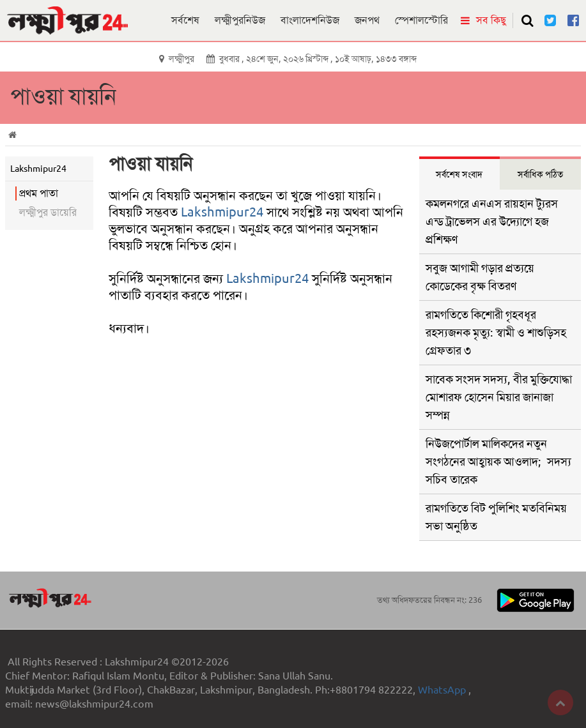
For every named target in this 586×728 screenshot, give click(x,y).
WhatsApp (443, 690)
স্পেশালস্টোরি (421, 20)
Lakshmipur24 (222, 212)
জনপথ (367, 20)
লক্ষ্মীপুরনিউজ (240, 20)
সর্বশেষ (185, 20)
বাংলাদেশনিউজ (310, 20)
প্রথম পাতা (39, 193)
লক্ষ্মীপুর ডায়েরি (48, 212)
